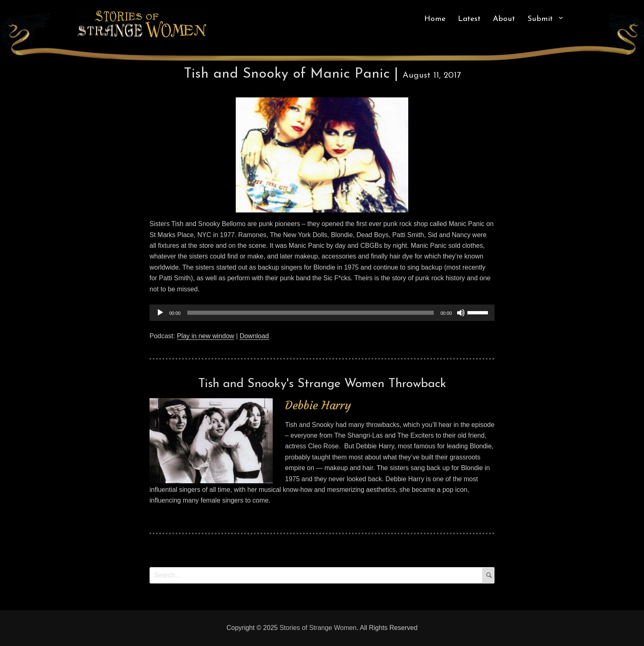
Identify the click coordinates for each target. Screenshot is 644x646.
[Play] (160, 313)
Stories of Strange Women (318, 628)
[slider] (311, 313)
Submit (540, 19)
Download (254, 336)
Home (435, 19)
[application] (322, 313)
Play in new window (206, 336)
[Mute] (461, 313)
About (504, 19)
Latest (469, 19)
